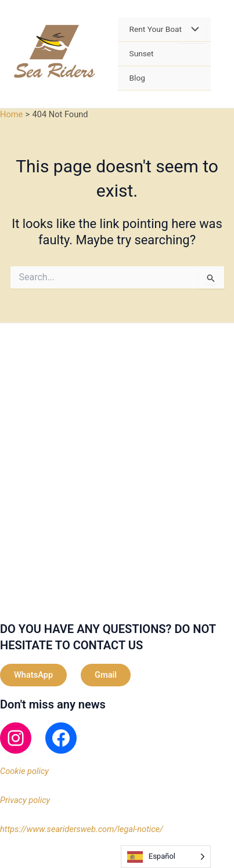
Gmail (106, 675)
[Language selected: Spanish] (166, 857)
